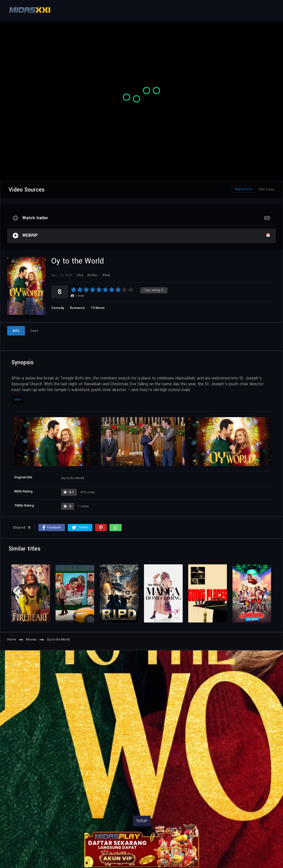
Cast (34, 331)
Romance (77, 308)
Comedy (58, 308)
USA (17, 400)
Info (16, 331)
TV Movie (98, 308)
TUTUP (142, 821)
